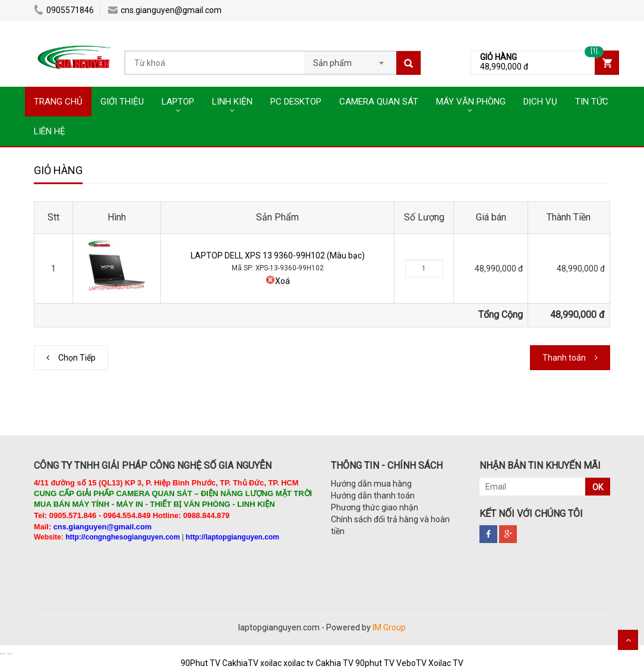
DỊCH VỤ (540, 102)
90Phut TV (201, 663)
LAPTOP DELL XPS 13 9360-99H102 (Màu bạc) (278, 255)
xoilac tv (299, 663)
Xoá (278, 281)
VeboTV (411, 663)
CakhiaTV (240, 663)
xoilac (271, 663)
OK (598, 487)
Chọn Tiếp (77, 358)
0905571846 (64, 10)
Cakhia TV (334, 663)
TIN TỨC (592, 102)
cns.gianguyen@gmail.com (165, 10)
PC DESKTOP (296, 102)
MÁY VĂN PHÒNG (471, 102)
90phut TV (375, 663)
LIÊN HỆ (50, 131)
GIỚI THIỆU (122, 102)
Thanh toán (564, 358)
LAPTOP (178, 102)
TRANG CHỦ (58, 102)
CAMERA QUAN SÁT (379, 102)
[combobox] (350, 59)
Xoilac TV (446, 663)
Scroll (628, 640)
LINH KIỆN (232, 102)
